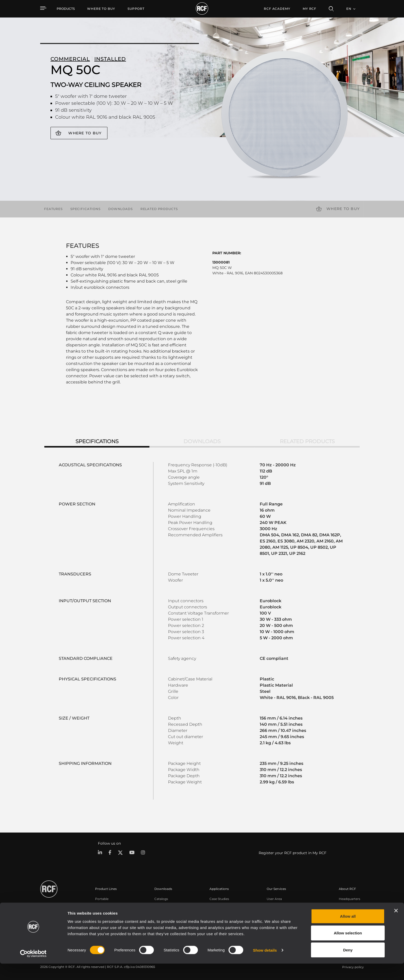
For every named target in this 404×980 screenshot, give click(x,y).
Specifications (85, 209)
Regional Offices (351, 905)
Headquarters (350, 899)
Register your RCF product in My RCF (293, 853)
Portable (102, 899)
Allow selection (348, 950)
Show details (265, 967)
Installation (104, 912)
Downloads (120, 209)
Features (53, 209)
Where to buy (85, 133)
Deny (348, 966)
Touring (101, 905)
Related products (159, 209)
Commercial (105, 919)
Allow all (348, 933)
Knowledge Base (280, 912)
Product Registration (283, 905)
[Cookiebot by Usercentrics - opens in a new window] (33, 970)
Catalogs (161, 899)
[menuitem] (101, 9)
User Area (274, 899)
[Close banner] (396, 927)
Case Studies (219, 899)
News (343, 919)
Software (161, 905)
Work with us (349, 912)
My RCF (310, 9)
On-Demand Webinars (284, 919)
